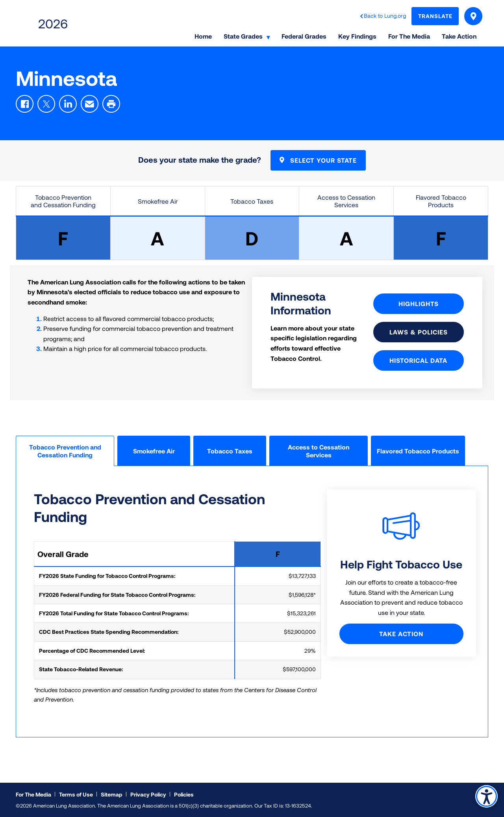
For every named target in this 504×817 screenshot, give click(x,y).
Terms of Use (76, 794)
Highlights (419, 304)
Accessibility (486, 796)
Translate (435, 16)
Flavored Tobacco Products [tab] (418, 451)
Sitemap (112, 794)
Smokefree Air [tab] (154, 451)
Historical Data (418, 360)
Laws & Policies (419, 332)
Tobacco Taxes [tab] (230, 451)
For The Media (33, 794)
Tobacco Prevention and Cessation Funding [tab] (65, 451)
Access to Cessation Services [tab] (319, 451)
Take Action (401, 634)
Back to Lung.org (385, 16)
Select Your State (473, 16)
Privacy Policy (148, 794)
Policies (184, 794)
